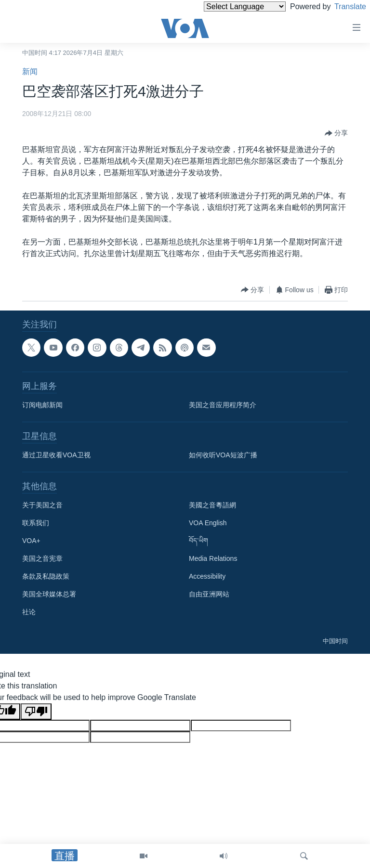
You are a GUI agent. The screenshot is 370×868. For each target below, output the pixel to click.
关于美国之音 (42, 505)
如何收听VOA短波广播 (223, 455)
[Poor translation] (36, 712)
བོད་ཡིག (198, 541)
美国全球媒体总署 (49, 594)
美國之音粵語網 (212, 505)
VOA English (208, 523)
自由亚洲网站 (209, 594)
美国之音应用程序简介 (223, 405)
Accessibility (207, 576)
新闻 (30, 71)
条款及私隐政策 (46, 576)
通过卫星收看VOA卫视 (56, 455)
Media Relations (213, 558)
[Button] (336, 133)
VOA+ (31, 541)
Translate (341, 6)
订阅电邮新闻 (42, 405)
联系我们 (36, 523)
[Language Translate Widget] (228, 6)
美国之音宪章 (42, 558)
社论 (29, 612)
